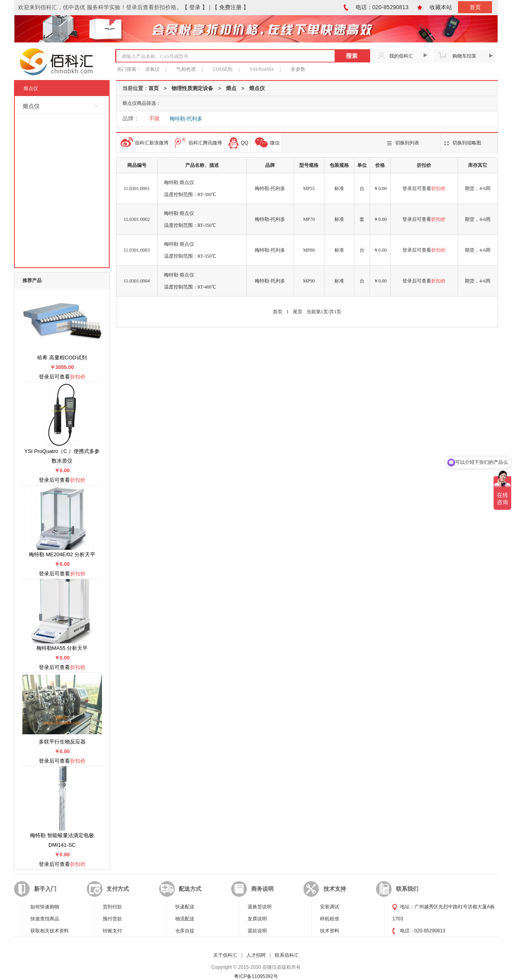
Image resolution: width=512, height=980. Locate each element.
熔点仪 (257, 88)
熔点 (231, 88)
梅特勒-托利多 (186, 119)
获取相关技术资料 (50, 931)
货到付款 (112, 907)
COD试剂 (223, 69)
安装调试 (330, 907)
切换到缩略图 (467, 143)
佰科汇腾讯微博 (198, 143)
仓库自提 (185, 931)
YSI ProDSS (262, 69)
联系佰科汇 (287, 955)
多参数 (298, 69)
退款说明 (257, 931)
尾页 (298, 312)
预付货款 (112, 919)
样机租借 (330, 919)
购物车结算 (464, 56)
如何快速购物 (45, 907)
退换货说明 (260, 907)
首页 (475, 7)
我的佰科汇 (401, 56)
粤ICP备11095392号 (256, 976)
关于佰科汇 (225, 955)
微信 (267, 143)
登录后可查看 (424, 188)
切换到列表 (407, 143)
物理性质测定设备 (192, 88)
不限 (154, 119)
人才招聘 (256, 955)
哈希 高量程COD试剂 (62, 358)
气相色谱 (186, 69)
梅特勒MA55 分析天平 (62, 648)
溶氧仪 (152, 69)
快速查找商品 (45, 919)
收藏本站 (441, 7)
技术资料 (330, 931)
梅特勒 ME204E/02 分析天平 (62, 554)
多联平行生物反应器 (62, 742)
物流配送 (185, 919)
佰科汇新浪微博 (144, 142)
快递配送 (185, 907)
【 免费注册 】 (230, 7)
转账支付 (112, 931)
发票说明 (257, 919)
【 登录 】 (195, 7)
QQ (238, 143)
